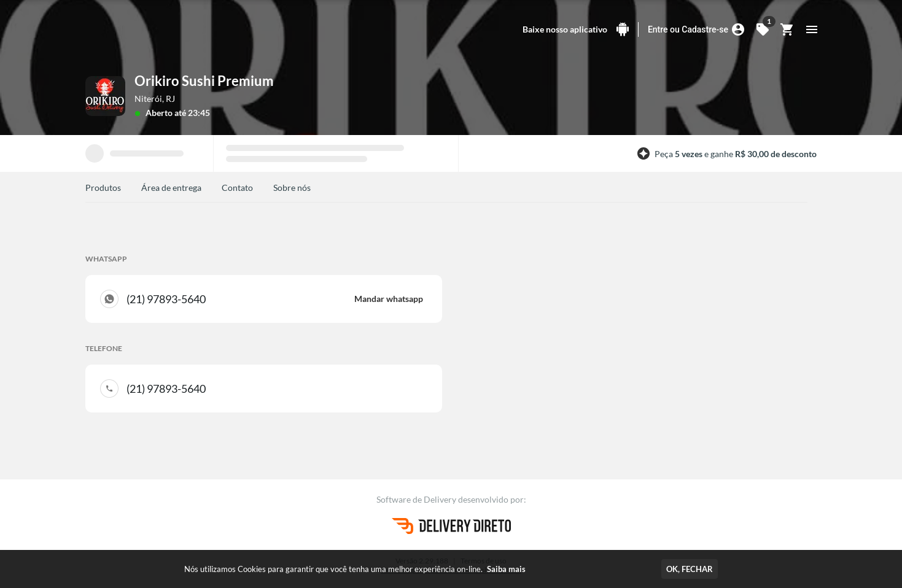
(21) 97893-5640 (275, 299)
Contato (237, 188)
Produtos (103, 188)
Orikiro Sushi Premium (204, 81)
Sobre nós (292, 188)
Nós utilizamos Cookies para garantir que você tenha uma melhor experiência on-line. (355, 569)
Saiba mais (506, 569)
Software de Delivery (417, 499)
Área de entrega (171, 188)
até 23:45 (192, 113)
